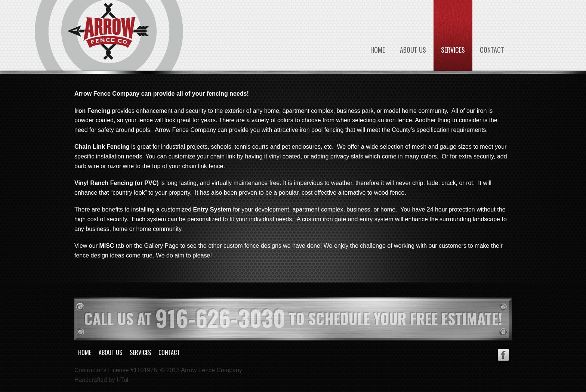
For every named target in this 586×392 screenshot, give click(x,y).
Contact (492, 50)
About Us (413, 50)
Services (453, 50)
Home (378, 50)
